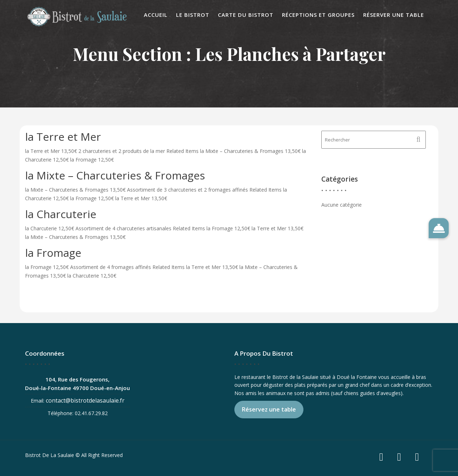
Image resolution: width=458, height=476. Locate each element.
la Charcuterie (61, 214)
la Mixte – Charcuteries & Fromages (115, 175)
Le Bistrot (193, 15)
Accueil (156, 15)
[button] (439, 228)
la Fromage (53, 253)
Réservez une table (270, 409)
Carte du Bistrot (246, 15)
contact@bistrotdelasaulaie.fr (86, 400)
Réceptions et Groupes (318, 15)
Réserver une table (394, 15)
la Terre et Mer (63, 137)
